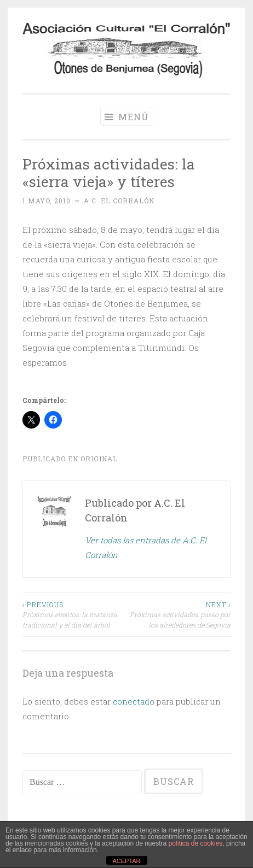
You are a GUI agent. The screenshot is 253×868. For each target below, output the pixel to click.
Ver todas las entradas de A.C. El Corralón (146, 547)
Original (99, 459)
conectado (134, 701)
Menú (127, 117)
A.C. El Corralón (119, 201)
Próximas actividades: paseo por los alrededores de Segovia (179, 614)
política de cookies (196, 843)
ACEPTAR (126, 861)
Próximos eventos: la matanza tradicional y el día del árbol (74, 614)
